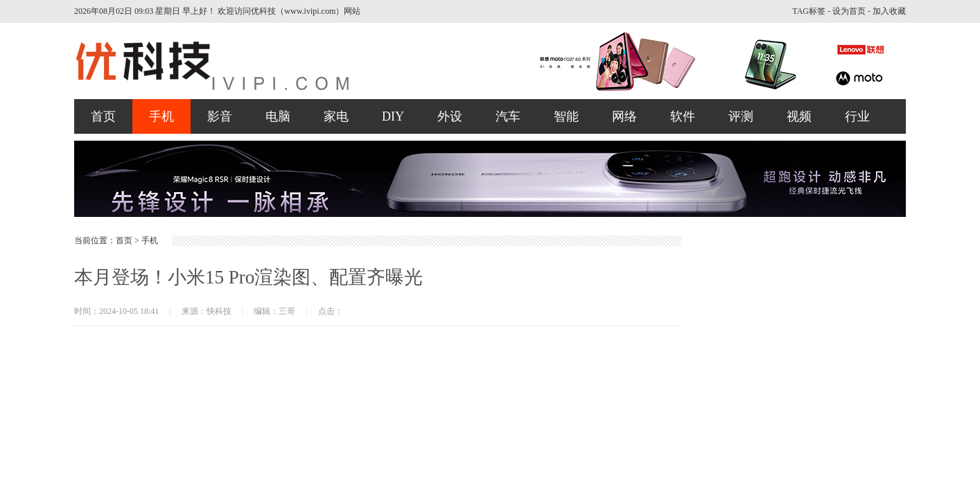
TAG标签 (809, 11)
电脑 (278, 116)
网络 (624, 116)
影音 (220, 116)
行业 (857, 116)
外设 (450, 116)
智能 (566, 116)
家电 (336, 116)
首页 (103, 116)
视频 (799, 116)
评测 (741, 116)
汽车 (508, 116)
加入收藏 (889, 11)
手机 (161, 116)
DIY (393, 116)
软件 (683, 116)
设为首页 (849, 11)
